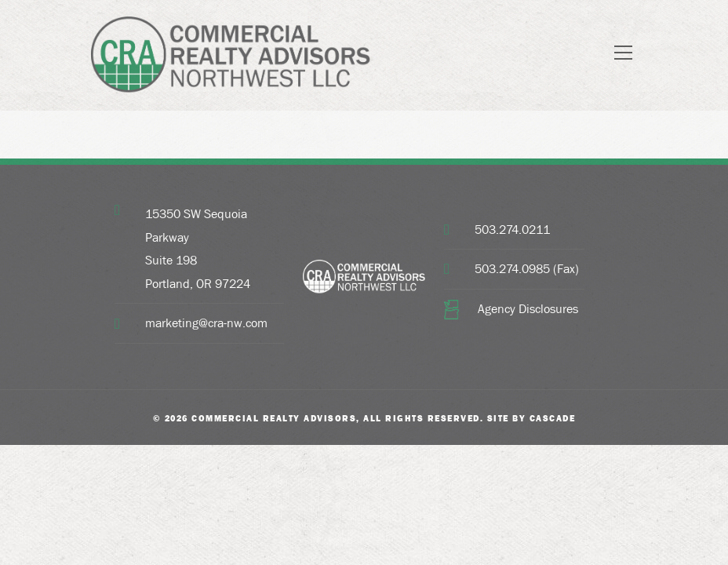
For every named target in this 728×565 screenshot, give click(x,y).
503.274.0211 (512, 230)
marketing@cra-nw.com (206, 323)
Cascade (553, 418)
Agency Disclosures (528, 309)
